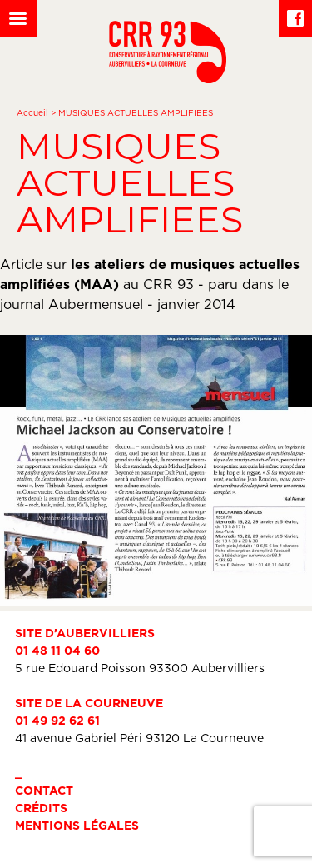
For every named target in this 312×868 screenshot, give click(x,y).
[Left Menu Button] (18, 18)
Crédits (41, 808)
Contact (44, 790)
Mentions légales (77, 825)
